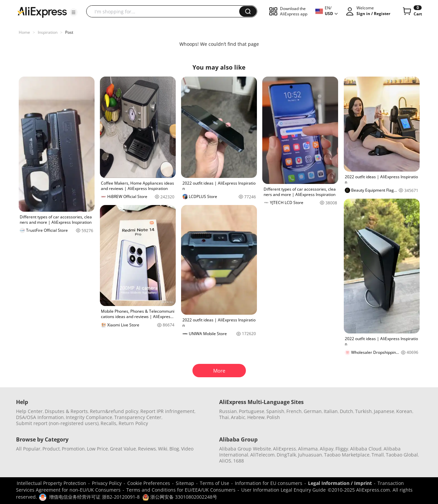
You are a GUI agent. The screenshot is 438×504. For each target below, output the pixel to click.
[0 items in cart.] (412, 11)
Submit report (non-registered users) (57, 423)
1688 (239, 461)
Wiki (163, 449)
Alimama (308, 449)
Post (69, 32)
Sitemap (185, 483)
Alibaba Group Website (245, 449)
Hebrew (256, 417)
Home (24, 32)
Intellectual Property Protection (51, 483)
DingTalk (286, 455)
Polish (273, 417)
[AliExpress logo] (42, 12)
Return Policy (133, 423)
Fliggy (342, 449)
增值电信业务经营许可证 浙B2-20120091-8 (94, 497)
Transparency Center (138, 417)
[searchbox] (165, 11)
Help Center (29, 411)
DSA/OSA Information (40, 417)
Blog (174, 449)
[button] (74, 12)
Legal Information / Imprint (340, 483)
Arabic (238, 417)
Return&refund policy (114, 411)
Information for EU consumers (269, 483)
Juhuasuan (310, 455)
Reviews (147, 449)
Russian (228, 411)
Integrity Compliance (89, 417)
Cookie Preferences (149, 483)
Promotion (73, 449)
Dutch (346, 411)
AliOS (225, 461)
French (294, 411)
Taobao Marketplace (347, 455)
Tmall (378, 455)
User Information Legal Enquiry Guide (283, 490)
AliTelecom (262, 455)
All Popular (28, 449)
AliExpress (284, 449)
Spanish (275, 411)
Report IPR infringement (167, 411)
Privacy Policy (107, 483)
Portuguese (252, 411)
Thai (224, 417)
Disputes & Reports (66, 411)
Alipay (327, 449)
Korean (404, 411)
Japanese (384, 411)
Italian (331, 411)
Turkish (363, 411)
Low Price (97, 449)
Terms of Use (214, 483)
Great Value (123, 449)
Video (187, 449)
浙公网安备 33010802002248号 (180, 497)
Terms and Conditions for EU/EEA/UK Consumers (181, 490)
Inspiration (48, 32)
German (313, 411)
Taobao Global (402, 455)
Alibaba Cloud (366, 449)
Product (51, 449)
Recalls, (109, 423)
